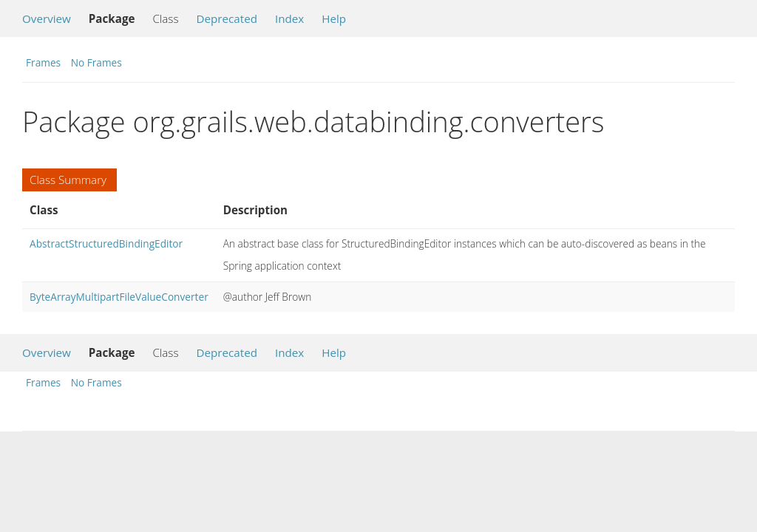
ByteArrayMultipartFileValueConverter (119, 297)
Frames (43, 62)
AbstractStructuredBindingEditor (106, 243)
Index (289, 18)
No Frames (96, 62)
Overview (47, 18)
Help (334, 18)
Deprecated (227, 18)
